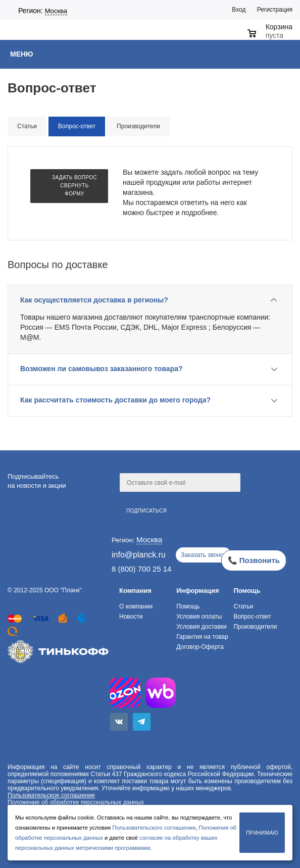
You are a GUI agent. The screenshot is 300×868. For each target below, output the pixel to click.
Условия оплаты (199, 617)
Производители (255, 627)
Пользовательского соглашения (154, 828)
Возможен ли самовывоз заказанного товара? (102, 369)
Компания (135, 591)
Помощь (247, 591)
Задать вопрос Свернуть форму (74, 186)
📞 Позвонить (254, 560)
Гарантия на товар (202, 637)
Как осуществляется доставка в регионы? (94, 300)
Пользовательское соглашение (51, 795)
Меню (22, 54)
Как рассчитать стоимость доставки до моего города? (115, 400)
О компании (136, 606)
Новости (131, 617)
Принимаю (262, 833)
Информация (197, 591)
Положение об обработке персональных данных (76, 802)
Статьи (243, 606)
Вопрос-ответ (252, 617)
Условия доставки (202, 627)
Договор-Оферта (200, 647)
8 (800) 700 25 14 (141, 569)
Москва (56, 11)
